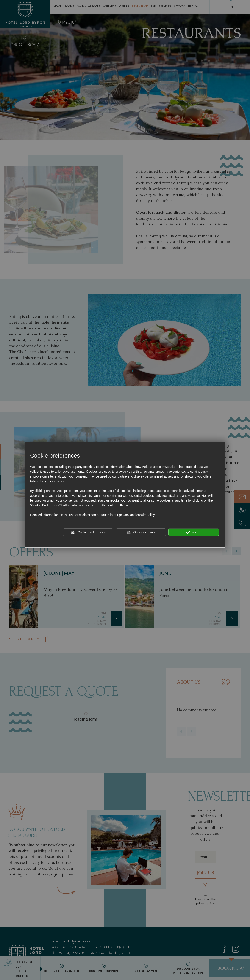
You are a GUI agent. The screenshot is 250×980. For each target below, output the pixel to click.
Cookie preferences (88, 532)
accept (194, 532)
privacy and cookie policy (137, 515)
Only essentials (141, 532)
